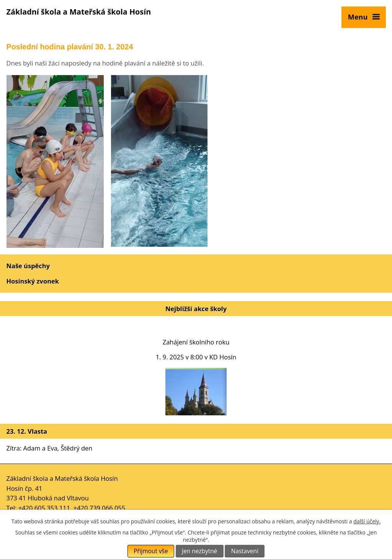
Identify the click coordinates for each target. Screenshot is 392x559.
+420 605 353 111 (44, 508)
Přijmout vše (151, 551)
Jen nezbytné (199, 551)
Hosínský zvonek (33, 281)
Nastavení (245, 551)
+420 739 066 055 (100, 508)
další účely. (367, 521)
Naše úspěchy (28, 266)
